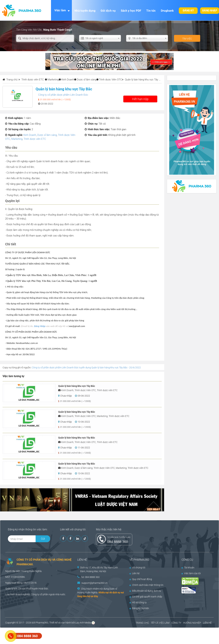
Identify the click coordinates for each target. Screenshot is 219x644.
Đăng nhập (210, 11)
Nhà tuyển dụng (85, 11)
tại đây (94, 596)
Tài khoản (188, 568)
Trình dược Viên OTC (111, 80)
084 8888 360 (118, 542)
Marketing (53, 80)
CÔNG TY (176, 623)
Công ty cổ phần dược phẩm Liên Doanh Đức (63, 95)
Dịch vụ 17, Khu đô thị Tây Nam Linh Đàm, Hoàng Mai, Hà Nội (99, 569)
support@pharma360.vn (95, 583)
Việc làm (60, 10)
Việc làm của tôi (191, 573)
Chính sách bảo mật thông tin (146, 585)
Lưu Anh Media (83, 623)
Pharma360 (42, 623)
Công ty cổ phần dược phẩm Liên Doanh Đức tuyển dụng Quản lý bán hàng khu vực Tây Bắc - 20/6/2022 (86, 368)
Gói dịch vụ (108, 11)
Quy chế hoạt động (141, 579)
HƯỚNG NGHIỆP (192, 623)
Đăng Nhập (40, 326)
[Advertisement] (62, 635)
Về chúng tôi (137, 568)
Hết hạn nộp (140, 99)
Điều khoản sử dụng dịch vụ (145, 591)
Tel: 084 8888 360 (90, 577)
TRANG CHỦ (142, 623)
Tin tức (151, 11)
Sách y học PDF (131, 11)
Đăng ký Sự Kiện (139, 608)
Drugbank (167, 11)
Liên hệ (134, 573)
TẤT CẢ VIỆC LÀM (160, 623)
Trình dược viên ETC (35, 139)
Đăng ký (188, 11)
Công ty (35, 594)
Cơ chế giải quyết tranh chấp (146, 597)
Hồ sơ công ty (138, 602)
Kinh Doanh (68, 80)
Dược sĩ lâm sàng (87, 80)
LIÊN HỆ (207, 623)
